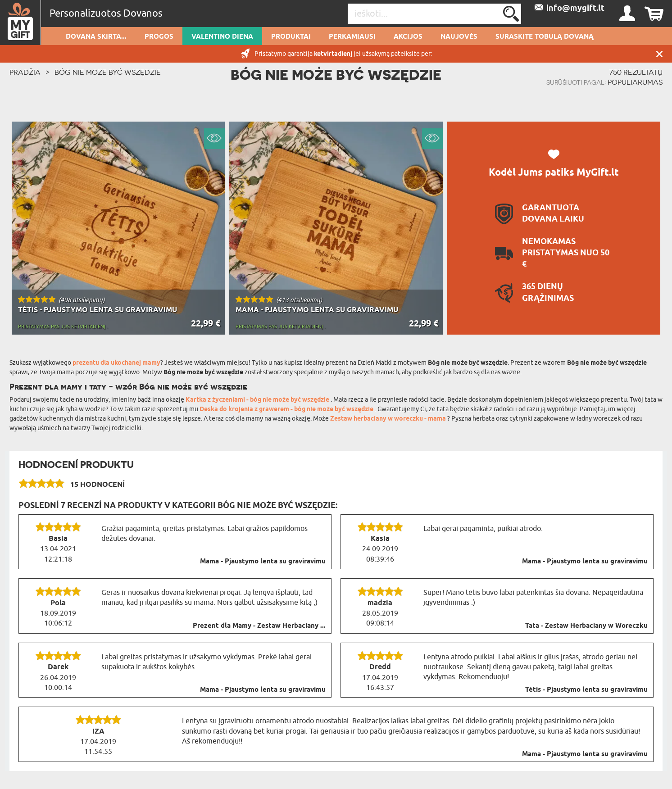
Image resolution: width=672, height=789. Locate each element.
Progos (159, 37)
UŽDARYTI (659, 54)
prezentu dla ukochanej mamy (116, 363)
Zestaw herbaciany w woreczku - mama (389, 419)
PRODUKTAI (291, 37)
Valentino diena (222, 37)
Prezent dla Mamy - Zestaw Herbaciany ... (259, 626)
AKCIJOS (408, 37)
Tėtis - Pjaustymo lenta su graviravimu (586, 690)
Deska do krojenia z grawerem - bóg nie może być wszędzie (287, 410)
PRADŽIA (25, 72)
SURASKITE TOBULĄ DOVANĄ (545, 37)
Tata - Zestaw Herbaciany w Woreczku (586, 626)
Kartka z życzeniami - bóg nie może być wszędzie (258, 400)
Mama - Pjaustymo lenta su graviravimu (263, 562)
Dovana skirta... (96, 37)
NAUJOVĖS (459, 37)
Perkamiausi (352, 37)
